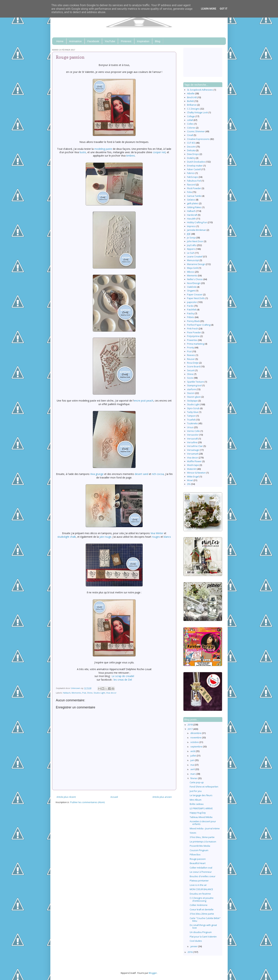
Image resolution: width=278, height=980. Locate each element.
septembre (197, 747)
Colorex (191, 128)
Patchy (191, 314)
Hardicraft (192, 215)
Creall (190, 135)
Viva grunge (97, 474)
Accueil (114, 797)
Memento (76, 693)
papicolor (192, 302)
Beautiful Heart (198, 863)
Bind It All (192, 97)
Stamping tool (194, 385)
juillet (194, 756)
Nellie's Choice (195, 279)
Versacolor (193, 435)
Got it (223, 9)
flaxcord (191, 185)
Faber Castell (194, 169)
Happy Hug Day (198, 813)
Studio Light (99, 693)
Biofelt (190, 101)
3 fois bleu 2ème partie (202, 914)
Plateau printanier (199, 881)
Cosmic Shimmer (196, 131)
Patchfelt (192, 310)
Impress (191, 226)
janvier (194, 946)
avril (193, 769)
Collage (191, 116)
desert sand (141, 474)
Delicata (191, 150)
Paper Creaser (195, 295)
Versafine (192, 442)
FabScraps (193, 177)
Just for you (196, 791)
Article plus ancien (162, 797)
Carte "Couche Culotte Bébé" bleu (205, 920)
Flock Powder (194, 188)
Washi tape (193, 465)
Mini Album (196, 800)
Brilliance (192, 105)
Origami (191, 291)
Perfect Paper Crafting (199, 325)
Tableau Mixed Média (201, 817)
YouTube (110, 41)
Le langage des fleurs (201, 795)
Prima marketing (196, 344)
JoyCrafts (192, 245)
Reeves (191, 355)
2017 (190, 729)
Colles (190, 124)
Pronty (191, 348)
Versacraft (192, 439)
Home (60, 41)
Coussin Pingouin (199, 850)
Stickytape (192, 401)
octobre (195, 742)
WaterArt (192, 469)
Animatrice (75, 41)
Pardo (190, 306)
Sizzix (190, 378)
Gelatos (191, 200)
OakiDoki (192, 287)
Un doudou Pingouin (201, 932)
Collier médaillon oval (201, 868)
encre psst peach (144, 401)
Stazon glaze (194, 397)
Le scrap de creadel (123, 676)
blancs (167, 537)
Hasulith (191, 219)
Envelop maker (195, 166)
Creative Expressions (198, 139)
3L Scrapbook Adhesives (200, 90)
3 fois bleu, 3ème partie (202, 837)
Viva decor (111, 693)
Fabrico (191, 173)
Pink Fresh (193, 329)
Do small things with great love (203, 926)
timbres (131, 156)
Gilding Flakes (194, 207)
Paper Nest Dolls (196, 298)
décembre (196, 733)
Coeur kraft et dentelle (202, 910)
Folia (189, 192)
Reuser (191, 359)
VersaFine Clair (195, 446)
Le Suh (191, 253)
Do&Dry (191, 158)
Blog (158, 41)
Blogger (153, 973)
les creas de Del (123, 680)
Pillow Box (195, 855)
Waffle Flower (194, 461)
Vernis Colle (193, 431)
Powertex (192, 340)
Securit (191, 370)
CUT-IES (191, 143)
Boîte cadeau (197, 804)
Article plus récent (66, 797)
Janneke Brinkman (197, 230)
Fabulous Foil (194, 181)
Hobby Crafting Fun (197, 222)
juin (193, 760)
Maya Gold (193, 268)
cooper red (159, 152)
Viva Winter (157, 533)
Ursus (190, 427)
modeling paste (103, 149)
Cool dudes (196, 941)
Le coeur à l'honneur (201, 872)
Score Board (194, 367)
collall (190, 120)
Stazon (191, 393)
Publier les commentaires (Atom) (87, 802)
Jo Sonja (191, 238)
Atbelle (191, 94)
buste (83, 152)
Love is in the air (198, 885)
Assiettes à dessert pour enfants (203, 823)
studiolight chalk (67, 537)
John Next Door (195, 241)
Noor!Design (194, 283)
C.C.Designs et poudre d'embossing (202, 899)
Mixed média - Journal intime (205, 829)
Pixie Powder (194, 332)
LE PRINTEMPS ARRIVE (201, 808)
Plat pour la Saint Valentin (203, 937)
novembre (196, 738)
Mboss (191, 272)
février (194, 778)
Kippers (191, 249)
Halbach (67, 693)
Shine (90, 693)
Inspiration (143, 41)
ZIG (189, 484)
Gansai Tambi (194, 196)
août (193, 751)
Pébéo (191, 317)
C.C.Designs (193, 109)
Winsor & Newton (196, 473)
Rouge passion (198, 859)
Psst (84, 693)
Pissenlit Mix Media (200, 846)
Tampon (191, 416)
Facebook (93, 41)
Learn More (208, 9)
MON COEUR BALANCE (201, 889)
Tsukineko (192, 423)
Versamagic (193, 450)
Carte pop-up (197, 782)
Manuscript (193, 260)
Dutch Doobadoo (196, 162)
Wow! (190, 480)
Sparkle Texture (195, 382)
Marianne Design (196, 264)
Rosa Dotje (193, 363)
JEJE (189, 234)
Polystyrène (193, 336)
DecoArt (191, 147)
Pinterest (126, 41)
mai (193, 765)
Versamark (193, 454)
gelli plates (193, 203)
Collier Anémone (199, 905)
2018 (190, 725)
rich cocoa (158, 474)
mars (193, 774)
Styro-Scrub (193, 408)
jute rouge (105, 537)
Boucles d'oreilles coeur (203, 876)
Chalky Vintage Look (197, 112)
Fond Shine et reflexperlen (204, 787)
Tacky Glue (193, 412)
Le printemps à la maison (203, 842)
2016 (190, 952)
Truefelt (191, 420)
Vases (193, 833)
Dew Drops (193, 154)
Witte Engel (193, 477)
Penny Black (193, 321)
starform (192, 389)
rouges (156, 537)
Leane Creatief (195, 257)
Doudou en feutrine (200, 894)
